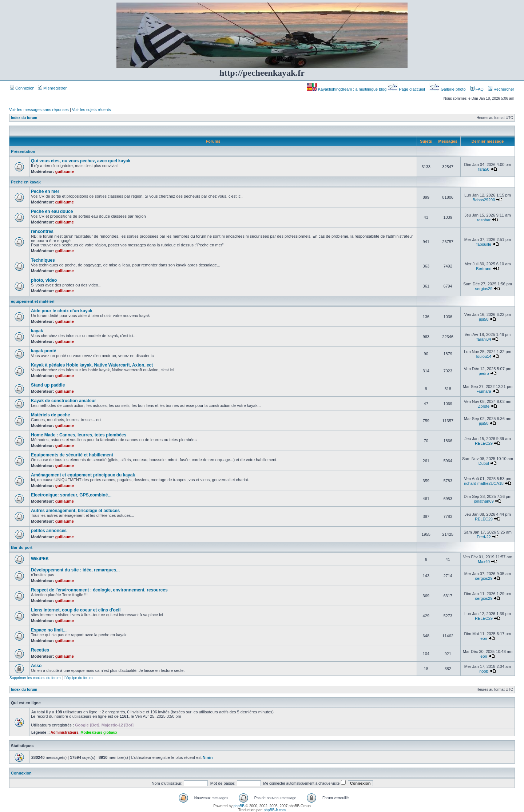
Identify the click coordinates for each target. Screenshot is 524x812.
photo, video (44, 280)
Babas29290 (484, 200)
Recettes (40, 650)
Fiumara (484, 391)
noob (484, 671)
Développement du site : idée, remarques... (75, 570)
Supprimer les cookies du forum (35, 678)
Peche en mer (45, 191)
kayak (37, 331)
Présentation (23, 151)
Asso (36, 666)
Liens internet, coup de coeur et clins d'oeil (76, 610)
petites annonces (49, 531)
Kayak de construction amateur (63, 401)
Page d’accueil (407, 89)
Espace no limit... (49, 630)
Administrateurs (65, 732)
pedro (484, 373)
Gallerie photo (448, 89)
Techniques (43, 260)
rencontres (42, 231)
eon (484, 638)
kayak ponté (43, 351)
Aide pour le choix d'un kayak (62, 311)
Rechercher (501, 89)
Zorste (484, 406)
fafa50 (484, 169)
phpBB (239, 806)
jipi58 (484, 319)
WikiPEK (40, 559)
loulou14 (484, 356)
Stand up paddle (48, 385)
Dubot (484, 463)
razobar (484, 220)
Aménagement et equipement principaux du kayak (83, 475)
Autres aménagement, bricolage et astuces (75, 511)
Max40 (484, 562)
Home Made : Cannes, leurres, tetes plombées (79, 435)
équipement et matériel (33, 301)
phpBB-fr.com (275, 810)
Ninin (208, 757)
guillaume (65, 171)
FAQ (477, 89)
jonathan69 (484, 501)
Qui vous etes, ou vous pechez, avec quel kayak (81, 161)
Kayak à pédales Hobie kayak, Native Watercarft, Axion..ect (92, 365)
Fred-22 (484, 537)
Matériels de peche (50, 415)
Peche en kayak (26, 182)
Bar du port (22, 547)
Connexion (22, 88)
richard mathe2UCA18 (484, 483)
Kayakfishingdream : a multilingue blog (347, 89)
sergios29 (484, 289)
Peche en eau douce (52, 211)
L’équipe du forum (78, 678)
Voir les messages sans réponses (39, 110)
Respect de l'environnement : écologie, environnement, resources (99, 590)
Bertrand (484, 269)
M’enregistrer (52, 88)
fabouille (484, 244)
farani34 (484, 339)
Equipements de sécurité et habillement (72, 455)
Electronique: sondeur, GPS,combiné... (71, 495)
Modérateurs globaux (99, 732)
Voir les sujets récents (92, 110)
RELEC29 (484, 443)
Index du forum (24, 118)
